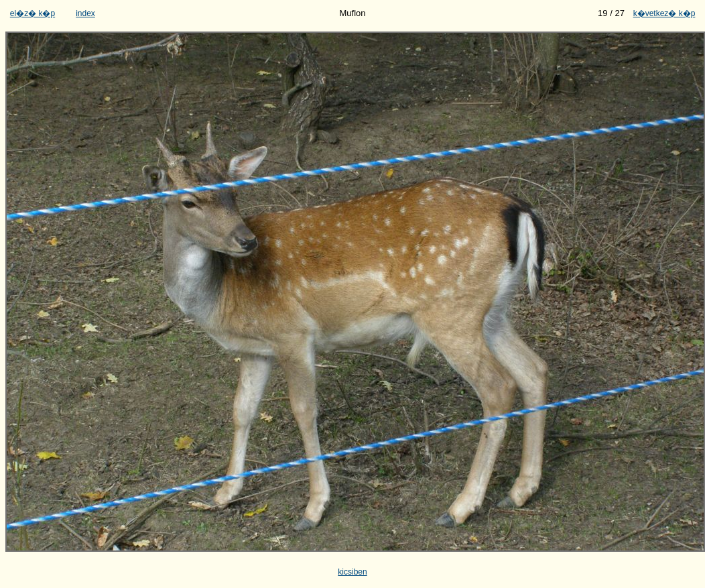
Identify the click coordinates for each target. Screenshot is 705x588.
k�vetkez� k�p (664, 13)
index (85, 13)
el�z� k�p (33, 13)
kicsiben (352, 572)
